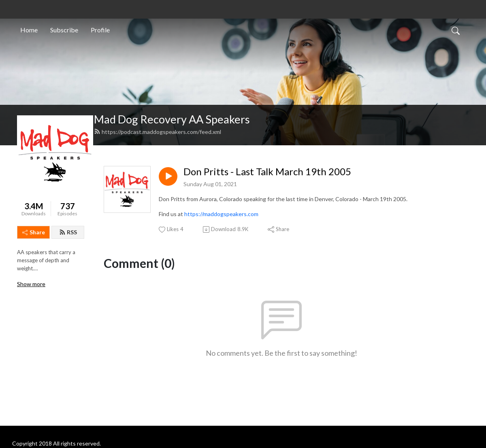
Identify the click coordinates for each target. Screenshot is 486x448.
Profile (100, 30)
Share (34, 232)
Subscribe (64, 30)
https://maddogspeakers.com (221, 214)
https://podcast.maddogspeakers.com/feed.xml (158, 132)
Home (29, 30)
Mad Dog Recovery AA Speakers (172, 119)
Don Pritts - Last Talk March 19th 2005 (267, 172)
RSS (68, 232)
